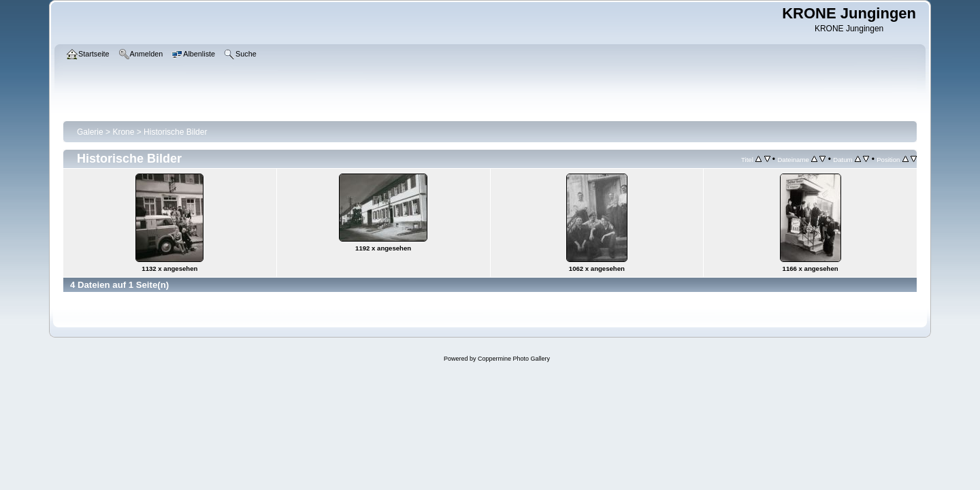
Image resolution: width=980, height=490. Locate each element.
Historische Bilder (175, 132)
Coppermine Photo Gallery (514, 359)
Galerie (90, 132)
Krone (123, 132)
